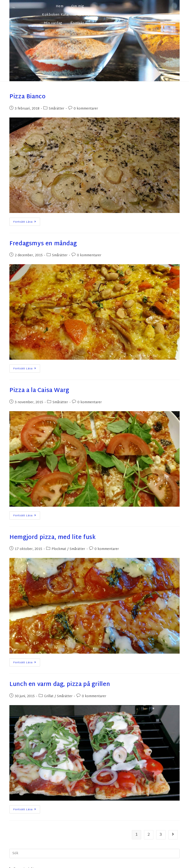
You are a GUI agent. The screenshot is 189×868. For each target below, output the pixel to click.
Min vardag (53, 23)
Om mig (78, 6)
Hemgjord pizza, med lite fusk (53, 538)
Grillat (49, 696)
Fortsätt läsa (27, 221)
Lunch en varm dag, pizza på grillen (60, 685)
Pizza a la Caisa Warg (39, 391)
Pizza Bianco (27, 97)
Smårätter (57, 109)
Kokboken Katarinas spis (63, 15)
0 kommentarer (86, 109)
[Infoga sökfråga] (94, 853)
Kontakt (77, 23)
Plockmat (59, 549)
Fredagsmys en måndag (43, 244)
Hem (60, 6)
